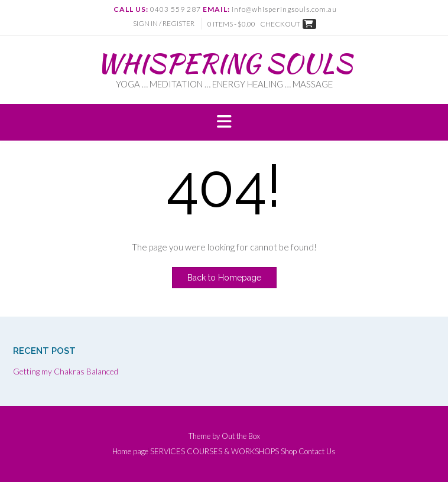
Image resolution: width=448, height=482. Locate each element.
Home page (130, 452)
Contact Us (317, 452)
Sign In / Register (164, 23)
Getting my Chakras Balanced (66, 371)
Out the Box (241, 436)
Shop (289, 452)
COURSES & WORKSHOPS (233, 452)
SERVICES (168, 452)
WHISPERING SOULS (224, 63)
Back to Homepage (224, 278)
